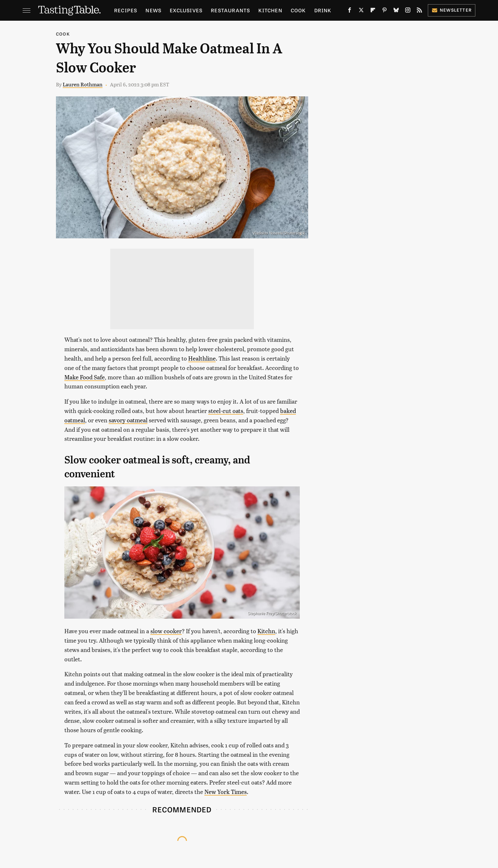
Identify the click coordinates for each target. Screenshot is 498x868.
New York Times (226, 792)
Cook (298, 10)
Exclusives (186, 10)
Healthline (202, 358)
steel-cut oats (226, 411)
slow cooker (166, 631)
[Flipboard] (373, 11)
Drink (323, 10)
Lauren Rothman (83, 84)
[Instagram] (408, 11)
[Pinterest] (384, 11)
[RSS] (419, 11)
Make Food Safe (85, 377)
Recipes (126, 10)
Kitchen (270, 10)
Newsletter (452, 10)
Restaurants (230, 10)
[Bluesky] (396, 11)
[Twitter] (361, 11)
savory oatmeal (128, 420)
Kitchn (266, 631)
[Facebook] (350, 11)
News (153, 10)
